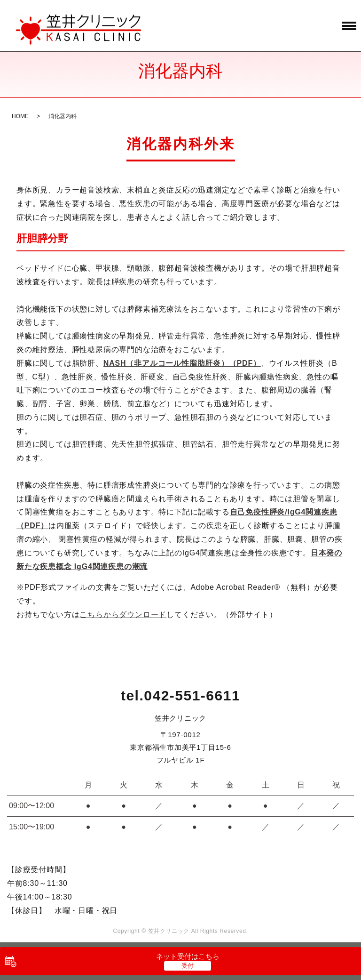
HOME (20, 116)
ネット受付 (188, 956)
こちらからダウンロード (123, 615)
